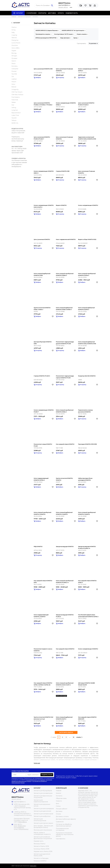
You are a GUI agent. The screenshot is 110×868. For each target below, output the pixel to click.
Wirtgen (14, 56)
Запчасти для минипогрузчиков (40, 820)
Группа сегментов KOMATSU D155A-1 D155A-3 (42, 309)
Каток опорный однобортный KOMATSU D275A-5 (87, 274)
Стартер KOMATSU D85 (63, 171)
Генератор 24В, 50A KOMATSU (87, 376)
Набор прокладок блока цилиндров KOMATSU (85, 479)
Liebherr (14, 79)
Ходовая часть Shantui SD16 (43, 851)
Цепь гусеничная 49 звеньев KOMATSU (64, 138)
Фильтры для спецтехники (43, 830)
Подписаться (47, 775)
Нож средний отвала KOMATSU (65, 444)
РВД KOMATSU (38, 547)
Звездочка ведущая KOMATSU (65, 547)
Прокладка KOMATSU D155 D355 (87, 444)
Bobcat (14, 87)
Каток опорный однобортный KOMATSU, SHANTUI (87, 513)
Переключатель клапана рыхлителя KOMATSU (85, 411)
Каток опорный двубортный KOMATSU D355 (42, 274)
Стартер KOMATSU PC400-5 (42, 376)
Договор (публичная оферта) (66, 819)
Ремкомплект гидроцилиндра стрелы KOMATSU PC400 (65, 377)
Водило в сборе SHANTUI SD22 (87, 239)
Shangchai (15, 40)
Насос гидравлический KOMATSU (66, 239)
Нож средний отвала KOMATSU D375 (43, 582)
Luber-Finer (15, 115)
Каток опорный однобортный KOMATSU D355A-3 (65, 274)
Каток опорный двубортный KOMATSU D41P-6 (64, 718)
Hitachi (14, 82)
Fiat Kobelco (16, 97)
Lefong (14, 108)
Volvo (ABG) (15, 48)
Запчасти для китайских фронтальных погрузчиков (43, 838)
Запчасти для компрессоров (43, 814)
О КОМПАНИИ (32, 13)
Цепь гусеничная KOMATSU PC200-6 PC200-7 (42, 138)
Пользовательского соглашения (35, 780)
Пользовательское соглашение (62, 829)
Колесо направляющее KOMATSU (88, 205)
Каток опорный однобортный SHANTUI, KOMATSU (42, 513)
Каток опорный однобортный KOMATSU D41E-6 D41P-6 (65, 684)
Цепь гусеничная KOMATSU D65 (43, 69)
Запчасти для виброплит (42, 816)
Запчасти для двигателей (42, 811)
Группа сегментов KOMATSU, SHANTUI (64, 479)
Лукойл (14, 118)
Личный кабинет (62, 809)
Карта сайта (33, 866)
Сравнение (60, 822)
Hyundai (14, 74)
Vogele (14, 51)
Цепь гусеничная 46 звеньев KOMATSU (64, 70)
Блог (58, 804)
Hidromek (15, 100)
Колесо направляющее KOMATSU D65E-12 (44, 172)
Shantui (14, 27)
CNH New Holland (17, 95)
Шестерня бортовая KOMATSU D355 (43, 343)
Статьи (58, 806)
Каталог (18, 13)
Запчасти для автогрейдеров (44, 809)
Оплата (58, 814)
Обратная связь (61, 798)
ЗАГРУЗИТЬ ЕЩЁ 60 (66, 732)
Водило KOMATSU (61, 205)
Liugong (14, 35)
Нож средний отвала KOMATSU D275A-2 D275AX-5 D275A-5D (43, 684)
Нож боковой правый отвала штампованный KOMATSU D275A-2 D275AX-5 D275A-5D (88, 616)
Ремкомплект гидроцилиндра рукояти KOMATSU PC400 (65, 343)
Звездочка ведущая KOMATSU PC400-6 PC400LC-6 (87, 547)
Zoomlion (15, 45)
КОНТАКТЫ (42, 13)
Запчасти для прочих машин (43, 823)
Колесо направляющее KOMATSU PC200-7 (44, 411)
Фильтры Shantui (40, 844)
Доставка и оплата (62, 816)
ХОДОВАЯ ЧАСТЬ (72, 13)
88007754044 (64, 3)
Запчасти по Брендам (41, 858)
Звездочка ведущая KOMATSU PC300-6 (65, 616)
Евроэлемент (16, 113)
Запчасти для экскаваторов (43, 793)
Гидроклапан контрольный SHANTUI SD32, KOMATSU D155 (87, 138)
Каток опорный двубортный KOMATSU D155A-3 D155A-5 (64, 309)
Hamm (14, 61)
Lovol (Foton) (16, 43)
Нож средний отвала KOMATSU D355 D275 (87, 718)
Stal (13, 105)
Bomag (14, 53)
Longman (15, 110)
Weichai (14, 38)
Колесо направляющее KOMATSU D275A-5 (88, 70)
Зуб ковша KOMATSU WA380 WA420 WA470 (86, 684)
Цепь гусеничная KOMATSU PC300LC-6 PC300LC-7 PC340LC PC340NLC (43, 104)
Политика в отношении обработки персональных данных (65, 834)
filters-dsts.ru (22, 822)
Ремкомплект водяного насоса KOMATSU (43, 650)
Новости (59, 801)
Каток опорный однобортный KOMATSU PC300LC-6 (65, 582)
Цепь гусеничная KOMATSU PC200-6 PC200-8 (86, 104)
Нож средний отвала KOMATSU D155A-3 (87, 582)
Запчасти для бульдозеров (43, 791)
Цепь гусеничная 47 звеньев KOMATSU (86, 172)
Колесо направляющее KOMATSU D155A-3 (66, 104)
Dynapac (14, 58)
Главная (59, 791)
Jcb (13, 76)
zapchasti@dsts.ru (64, 5)
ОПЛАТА (61, 13)
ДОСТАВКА (52, 13)
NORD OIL (15, 123)
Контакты (59, 796)
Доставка (59, 811)
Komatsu (15, 66)
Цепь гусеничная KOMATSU (42, 239)
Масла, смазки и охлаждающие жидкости (42, 833)
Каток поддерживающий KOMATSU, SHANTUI (41, 616)
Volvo (13, 84)
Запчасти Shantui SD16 (41, 846)
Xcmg (13, 30)
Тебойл (14, 120)
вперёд (79, 737)
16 (74, 737)
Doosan (14, 71)
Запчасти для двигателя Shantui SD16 (42, 855)
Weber (14, 102)
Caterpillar (15, 69)
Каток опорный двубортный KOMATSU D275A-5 (86, 309)
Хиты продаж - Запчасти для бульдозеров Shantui (43, 827)
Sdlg (13, 32)
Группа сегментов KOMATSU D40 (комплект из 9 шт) (43, 718)
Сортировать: (82, 43)
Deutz (13, 64)
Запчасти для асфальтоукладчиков (41, 801)
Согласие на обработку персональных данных (64, 825)
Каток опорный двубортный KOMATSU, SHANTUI (64, 513)
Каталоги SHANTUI (40, 861)
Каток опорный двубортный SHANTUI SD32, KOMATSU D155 (87, 343)
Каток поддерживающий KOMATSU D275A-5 (41, 479)
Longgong (15, 89)
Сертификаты (61, 839)
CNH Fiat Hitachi (17, 92)
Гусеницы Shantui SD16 (42, 849)
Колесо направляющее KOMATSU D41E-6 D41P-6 (44, 206)
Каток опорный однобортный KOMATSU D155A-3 (65, 411)
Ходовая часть (39, 841)
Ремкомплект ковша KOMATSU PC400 (43, 445)
